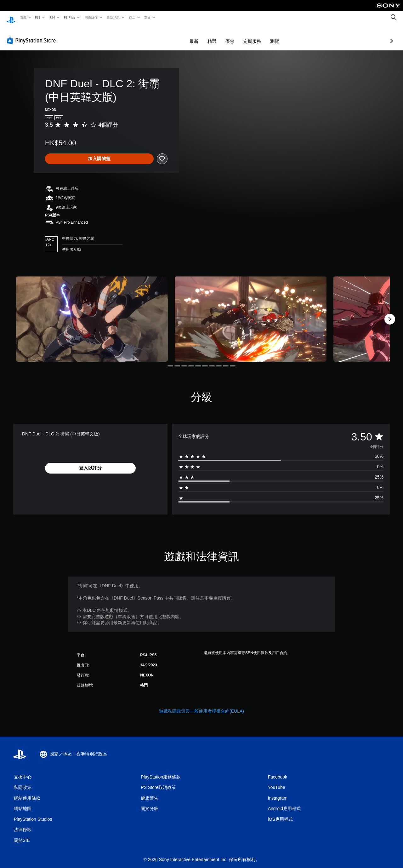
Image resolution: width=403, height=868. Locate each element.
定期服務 (219, 35)
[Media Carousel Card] (92, 313)
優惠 (196, 35)
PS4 (52, 17)
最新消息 (113, 17)
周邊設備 (91, 17)
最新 (161, 35)
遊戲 (23, 17)
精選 (179, 35)
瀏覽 (241, 35)
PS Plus (70, 17)
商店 (132, 17)
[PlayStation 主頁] (11, 18)
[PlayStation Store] (33, 34)
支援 (147, 17)
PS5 (38, 17)
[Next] (390, 313)
